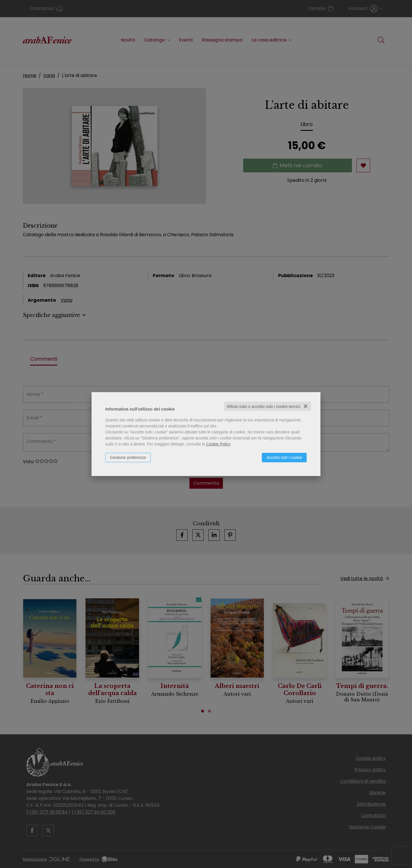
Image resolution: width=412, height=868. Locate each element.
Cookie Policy (218, 444)
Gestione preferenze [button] (128, 457)
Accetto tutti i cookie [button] (284, 457)
